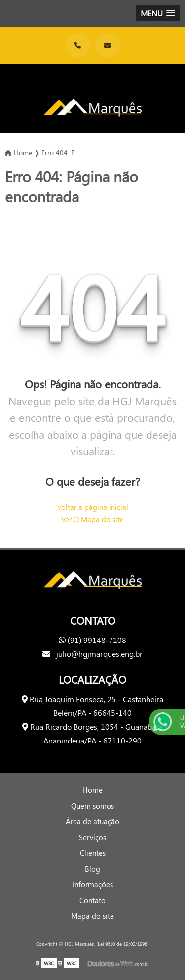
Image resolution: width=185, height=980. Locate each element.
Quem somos (92, 806)
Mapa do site (92, 916)
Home (92, 790)
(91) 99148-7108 (93, 640)
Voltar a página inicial (93, 507)
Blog (92, 869)
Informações (93, 884)
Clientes (93, 853)
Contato (92, 900)
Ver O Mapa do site (92, 519)
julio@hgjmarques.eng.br (92, 654)
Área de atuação (92, 821)
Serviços (92, 837)
